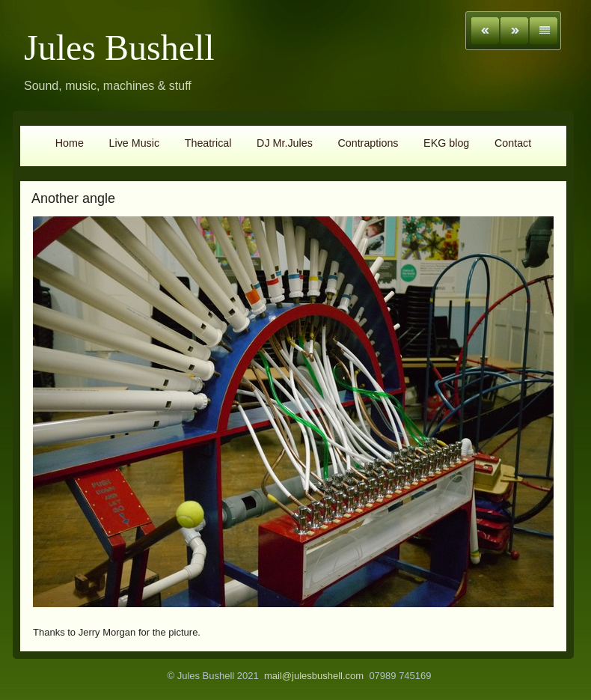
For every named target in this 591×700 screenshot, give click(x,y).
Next (514, 31)
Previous (485, 31)
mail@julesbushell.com (314, 676)
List (543, 31)
